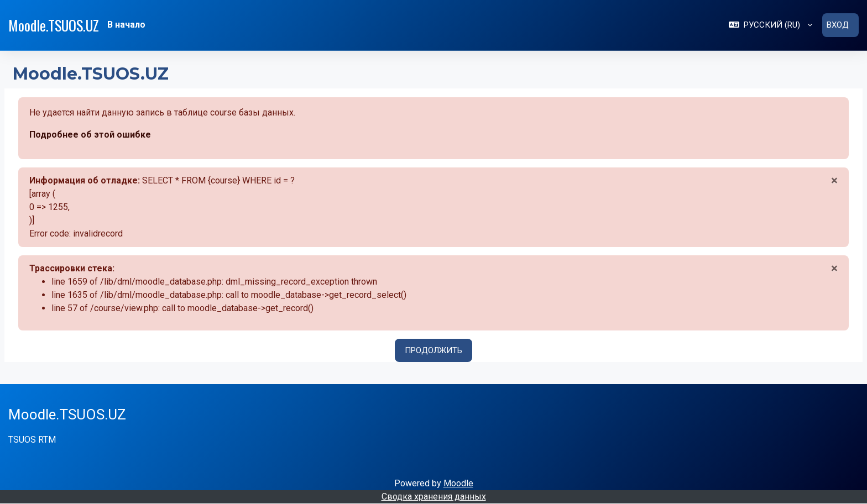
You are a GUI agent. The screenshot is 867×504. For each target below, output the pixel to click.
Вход (838, 25)
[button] (771, 25)
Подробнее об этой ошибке (90, 135)
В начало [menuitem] (126, 25)
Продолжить (433, 350)
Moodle (458, 483)
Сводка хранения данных (434, 497)
